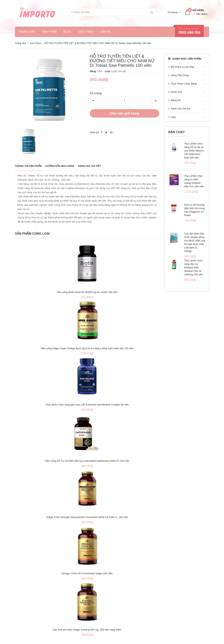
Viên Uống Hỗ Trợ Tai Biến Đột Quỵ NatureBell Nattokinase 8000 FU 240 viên (87, 461)
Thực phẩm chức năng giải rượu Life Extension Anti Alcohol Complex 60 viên (87, 405)
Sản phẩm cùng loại (32, 234)
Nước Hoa (176, 92)
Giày (173, 117)
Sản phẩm (49, 32)
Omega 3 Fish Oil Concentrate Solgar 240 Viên (87, 573)
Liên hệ (105, 32)
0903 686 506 (189, 32)
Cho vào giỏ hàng (124, 113)
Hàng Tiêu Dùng (180, 75)
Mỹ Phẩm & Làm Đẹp (182, 67)
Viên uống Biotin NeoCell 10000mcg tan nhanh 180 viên (87, 292)
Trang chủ (27, 32)
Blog (67, 32)
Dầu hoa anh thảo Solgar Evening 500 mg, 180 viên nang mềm (87, 630)
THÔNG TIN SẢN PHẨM (28, 166)
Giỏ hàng (198, 10)
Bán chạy (177, 132)
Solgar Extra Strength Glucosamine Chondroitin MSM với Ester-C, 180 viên (87, 517)
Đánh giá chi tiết (89, 166)
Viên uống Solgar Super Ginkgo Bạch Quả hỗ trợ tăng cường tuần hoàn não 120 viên (87, 348)
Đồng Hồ (176, 100)
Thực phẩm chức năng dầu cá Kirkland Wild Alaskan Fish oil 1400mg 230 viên (193, 267)
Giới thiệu (86, 32)
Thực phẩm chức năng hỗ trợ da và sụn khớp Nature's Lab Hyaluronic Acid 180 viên (194, 151)
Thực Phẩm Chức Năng (184, 84)
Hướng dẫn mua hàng (60, 166)
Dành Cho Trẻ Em (181, 109)
